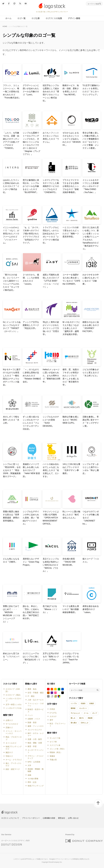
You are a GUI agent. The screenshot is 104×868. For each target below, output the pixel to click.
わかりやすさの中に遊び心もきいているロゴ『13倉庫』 (91, 279)
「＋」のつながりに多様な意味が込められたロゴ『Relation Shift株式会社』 (32, 376)
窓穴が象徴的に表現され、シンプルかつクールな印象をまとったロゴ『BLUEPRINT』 (31, 186)
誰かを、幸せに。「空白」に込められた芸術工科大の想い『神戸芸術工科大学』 (31, 612)
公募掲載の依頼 (49, 818)
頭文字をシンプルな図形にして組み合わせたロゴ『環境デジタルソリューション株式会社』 (51, 93)
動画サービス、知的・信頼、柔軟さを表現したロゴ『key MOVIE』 (71, 90)
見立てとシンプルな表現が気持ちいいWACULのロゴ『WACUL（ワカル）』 (51, 565)
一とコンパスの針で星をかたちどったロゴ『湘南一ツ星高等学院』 (71, 232)
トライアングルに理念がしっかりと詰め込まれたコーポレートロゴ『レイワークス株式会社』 (51, 235)
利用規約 (76, 859)
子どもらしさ (75, 713)
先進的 (83, 703)
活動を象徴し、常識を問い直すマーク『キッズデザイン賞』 (91, 421)
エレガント (83, 708)
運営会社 (62, 818)
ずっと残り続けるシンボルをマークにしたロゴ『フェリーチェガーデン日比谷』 (31, 423)
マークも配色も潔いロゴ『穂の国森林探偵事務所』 (71, 609)
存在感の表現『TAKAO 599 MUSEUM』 (69, 562)
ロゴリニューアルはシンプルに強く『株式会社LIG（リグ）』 (32, 658)
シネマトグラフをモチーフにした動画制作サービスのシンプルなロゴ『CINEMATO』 (51, 186)
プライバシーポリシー (31, 818)
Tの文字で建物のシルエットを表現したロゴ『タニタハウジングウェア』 (91, 90)
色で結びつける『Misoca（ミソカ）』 (50, 609)
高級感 (90, 718)
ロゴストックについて (10, 818)
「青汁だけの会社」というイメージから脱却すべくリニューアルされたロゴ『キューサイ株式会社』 (11, 282)
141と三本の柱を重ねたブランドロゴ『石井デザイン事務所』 (71, 469)
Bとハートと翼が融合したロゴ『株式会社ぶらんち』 (71, 515)
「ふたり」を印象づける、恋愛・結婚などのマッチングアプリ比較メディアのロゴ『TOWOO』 (11, 140)
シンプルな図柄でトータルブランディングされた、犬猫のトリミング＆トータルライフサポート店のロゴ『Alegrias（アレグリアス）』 (32, 144)
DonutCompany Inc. (55, 862)
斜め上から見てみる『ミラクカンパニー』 (11, 657)
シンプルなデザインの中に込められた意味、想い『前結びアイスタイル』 (31, 518)
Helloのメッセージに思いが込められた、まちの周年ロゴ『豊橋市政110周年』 (52, 376)
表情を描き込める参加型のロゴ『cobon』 (91, 609)
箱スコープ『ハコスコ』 (91, 560)
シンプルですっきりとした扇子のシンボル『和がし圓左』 (91, 469)
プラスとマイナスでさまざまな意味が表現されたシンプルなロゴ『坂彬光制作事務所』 (71, 186)
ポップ (95, 713)
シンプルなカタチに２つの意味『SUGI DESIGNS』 (51, 421)
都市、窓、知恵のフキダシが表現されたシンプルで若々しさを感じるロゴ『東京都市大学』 (71, 377)
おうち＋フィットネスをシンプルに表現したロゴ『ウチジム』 (51, 137)
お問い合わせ (73, 818)
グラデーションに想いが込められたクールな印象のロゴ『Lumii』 (31, 90)
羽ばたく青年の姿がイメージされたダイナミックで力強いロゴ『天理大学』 (51, 328)
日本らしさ (85, 723)
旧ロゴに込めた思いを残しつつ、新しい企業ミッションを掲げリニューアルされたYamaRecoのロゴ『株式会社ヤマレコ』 (91, 238)
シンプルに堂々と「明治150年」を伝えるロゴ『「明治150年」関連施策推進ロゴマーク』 (12, 470)
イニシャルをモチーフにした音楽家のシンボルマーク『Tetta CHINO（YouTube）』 (91, 186)
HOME (5, 26)
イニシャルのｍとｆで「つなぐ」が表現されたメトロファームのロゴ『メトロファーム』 (11, 235)
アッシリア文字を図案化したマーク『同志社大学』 (31, 325)
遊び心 (81, 718)
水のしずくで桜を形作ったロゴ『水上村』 (11, 420)
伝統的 (92, 703)
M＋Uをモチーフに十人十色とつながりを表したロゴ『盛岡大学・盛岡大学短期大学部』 (71, 328)
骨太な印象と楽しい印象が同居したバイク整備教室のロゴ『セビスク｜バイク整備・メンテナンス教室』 (91, 140)
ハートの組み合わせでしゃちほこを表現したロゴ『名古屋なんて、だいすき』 (51, 470)
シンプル (74, 703)
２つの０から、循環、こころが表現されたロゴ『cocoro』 (31, 279)
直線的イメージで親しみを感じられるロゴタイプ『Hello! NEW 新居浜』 (31, 470)
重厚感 (73, 708)
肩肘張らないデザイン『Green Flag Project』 (31, 562)
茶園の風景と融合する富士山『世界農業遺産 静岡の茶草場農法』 (11, 516)
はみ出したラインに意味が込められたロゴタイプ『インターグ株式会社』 (11, 186)
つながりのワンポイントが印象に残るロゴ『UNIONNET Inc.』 (91, 518)
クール (86, 713)
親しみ (73, 718)
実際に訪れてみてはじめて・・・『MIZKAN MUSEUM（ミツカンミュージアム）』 (12, 614)
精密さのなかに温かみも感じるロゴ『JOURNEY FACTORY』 (91, 327)
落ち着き (74, 723)
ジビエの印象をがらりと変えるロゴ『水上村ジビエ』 (91, 373)
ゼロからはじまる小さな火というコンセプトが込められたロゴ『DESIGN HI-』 (72, 139)
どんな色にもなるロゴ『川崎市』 (11, 560)
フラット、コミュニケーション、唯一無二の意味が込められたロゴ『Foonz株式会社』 (12, 92)
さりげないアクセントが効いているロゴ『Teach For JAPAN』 (71, 658)
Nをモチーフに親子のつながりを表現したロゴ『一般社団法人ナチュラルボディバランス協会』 (12, 377)
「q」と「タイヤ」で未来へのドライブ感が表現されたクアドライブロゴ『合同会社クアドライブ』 (31, 235)
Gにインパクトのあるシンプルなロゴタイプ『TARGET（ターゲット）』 (12, 327)
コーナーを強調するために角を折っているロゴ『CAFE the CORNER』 (71, 279)
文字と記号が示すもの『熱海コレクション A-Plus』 (51, 657)
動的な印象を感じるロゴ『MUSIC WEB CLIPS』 (71, 420)
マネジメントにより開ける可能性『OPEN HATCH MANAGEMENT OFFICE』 (51, 518)
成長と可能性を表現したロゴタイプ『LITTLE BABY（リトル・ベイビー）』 (51, 281)
